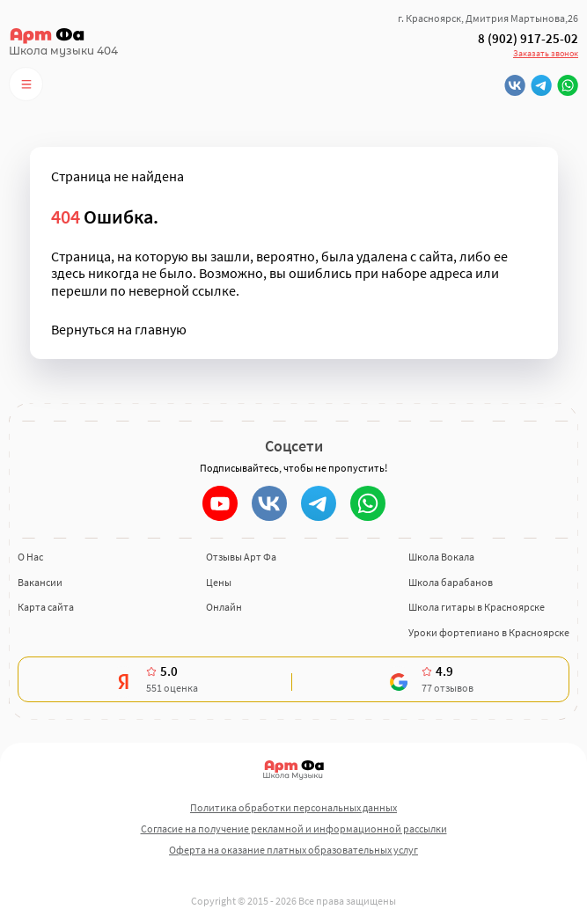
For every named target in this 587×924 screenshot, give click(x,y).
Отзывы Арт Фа (241, 557)
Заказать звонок (546, 53)
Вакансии (40, 582)
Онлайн (224, 607)
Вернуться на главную (119, 330)
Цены (219, 582)
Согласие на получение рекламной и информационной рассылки (294, 829)
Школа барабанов (451, 582)
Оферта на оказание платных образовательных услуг (293, 850)
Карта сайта (46, 607)
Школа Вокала (441, 557)
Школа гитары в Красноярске (477, 607)
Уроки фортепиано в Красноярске (489, 632)
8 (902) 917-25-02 (528, 39)
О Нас (30, 557)
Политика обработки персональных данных (293, 807)
